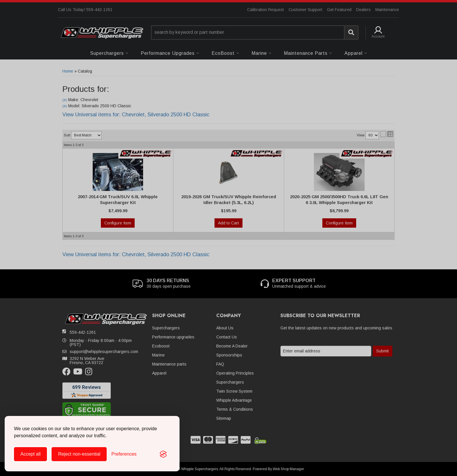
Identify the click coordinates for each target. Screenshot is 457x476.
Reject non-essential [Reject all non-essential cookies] (79, 454)
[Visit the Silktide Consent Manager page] (163, 454)
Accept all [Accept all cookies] (30, 454)
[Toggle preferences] (124, 454)
